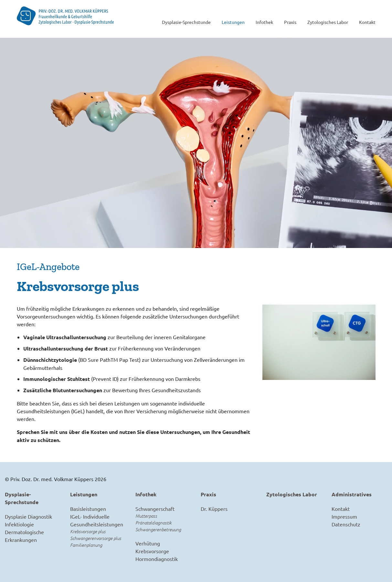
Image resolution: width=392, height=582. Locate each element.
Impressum (344, 516)
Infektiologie (19, 524)
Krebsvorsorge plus (88, 531)
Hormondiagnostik (157, 559)
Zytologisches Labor (328, 22)
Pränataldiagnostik (154, 523)
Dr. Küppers (214, 509)
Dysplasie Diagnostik (28, 516)
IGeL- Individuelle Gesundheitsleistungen (97, 520)
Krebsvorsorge (152, 551)
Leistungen (233, 22)
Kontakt (367, 22)
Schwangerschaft (155, 509)
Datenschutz (346, 524)
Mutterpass (146, 516)
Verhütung (148, 543)
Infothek (264, 22)
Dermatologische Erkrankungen (24, 536)
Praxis (290, 22)
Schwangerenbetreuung (158, 529)
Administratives (352, 494)
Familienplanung (86, 545)
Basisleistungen (88, 509)
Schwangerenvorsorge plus (96, 538)
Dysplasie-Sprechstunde (186, 22)
